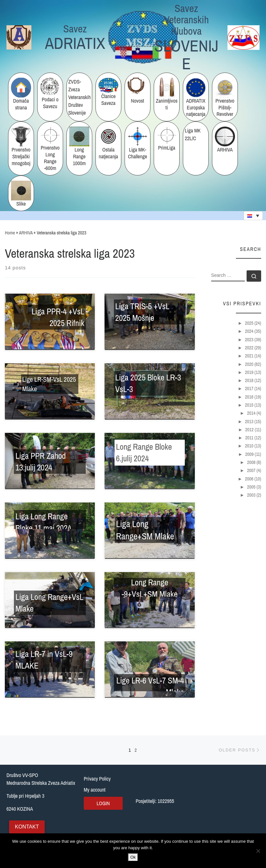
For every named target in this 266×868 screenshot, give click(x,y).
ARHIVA (26, 233)
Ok (133, 857)
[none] (253, 216)
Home (10, 233)
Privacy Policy (97, 779)
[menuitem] (253, 216)
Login (103, 803)
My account (95, 790)
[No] (258, 851)
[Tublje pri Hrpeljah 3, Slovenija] (230, 804)
